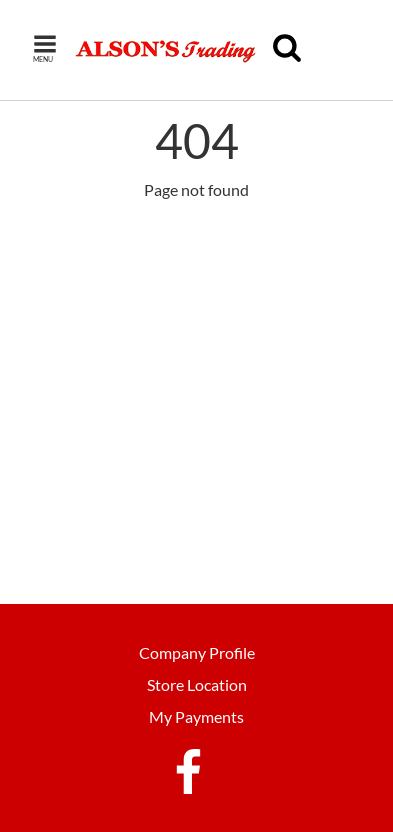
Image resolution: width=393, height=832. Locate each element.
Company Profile (197, 652)
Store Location (197, 684)
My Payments (196, 716)
